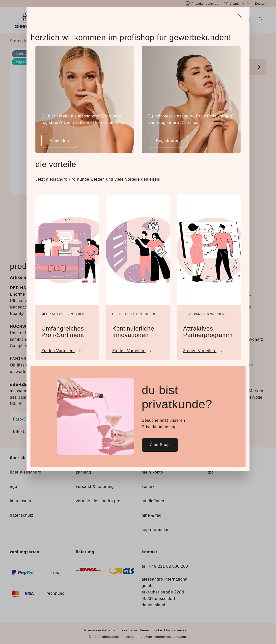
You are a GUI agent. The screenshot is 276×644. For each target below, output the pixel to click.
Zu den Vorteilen (61, 350)
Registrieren (168, 141)
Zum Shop (160, 445)
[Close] (240, 15)
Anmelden (59, 141)
